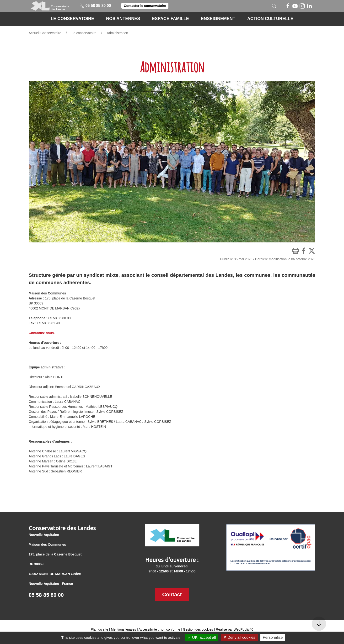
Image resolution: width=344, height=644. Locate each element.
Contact (172, 594)
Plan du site (99, 629)
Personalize (273, 637)
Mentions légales (123, 629)
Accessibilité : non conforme (159, 629)
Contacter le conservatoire (145, 6)
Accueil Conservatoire (45, 33)
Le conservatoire (84, 33)
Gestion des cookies (198, 629)
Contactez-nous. (42, 333)
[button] (274, 6)
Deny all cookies (239, 637)
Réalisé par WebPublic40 (234, 629)
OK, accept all (202, 637)
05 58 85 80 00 (95, 6)
